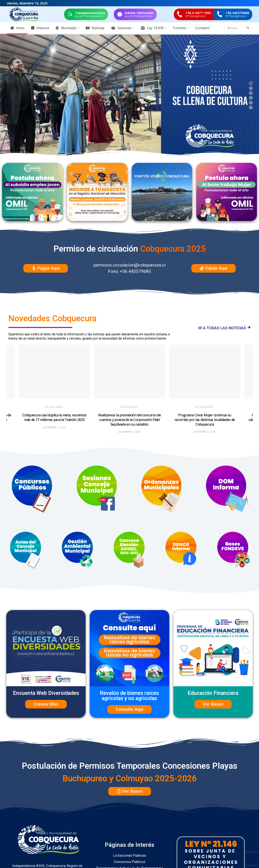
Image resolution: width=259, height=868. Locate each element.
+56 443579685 (135, 271)
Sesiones (121, 28)
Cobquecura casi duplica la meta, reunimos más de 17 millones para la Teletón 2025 (54, 417)
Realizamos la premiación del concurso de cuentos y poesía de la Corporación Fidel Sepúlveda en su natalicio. (129, 420)
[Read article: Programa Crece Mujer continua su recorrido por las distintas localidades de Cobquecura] (205, 372)
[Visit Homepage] (24, 14)
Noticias (95, 28)
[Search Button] (248, 28)
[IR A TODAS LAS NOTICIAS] (249, 328)
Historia (40, 28)
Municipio (66, 28)
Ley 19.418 (152, 28)
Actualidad (54, 407)
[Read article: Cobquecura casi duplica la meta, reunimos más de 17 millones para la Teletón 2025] (54, 372)
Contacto (202, 28)
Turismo (179, 28)
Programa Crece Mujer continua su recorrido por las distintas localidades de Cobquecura (205, 420)
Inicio (17, 28)
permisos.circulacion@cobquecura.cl (130, 265)
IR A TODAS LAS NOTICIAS (222, 328)
